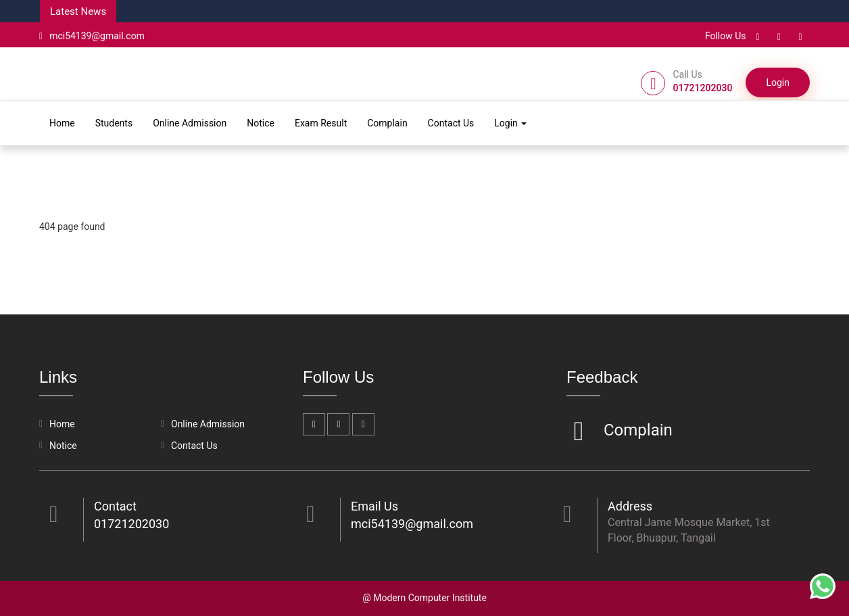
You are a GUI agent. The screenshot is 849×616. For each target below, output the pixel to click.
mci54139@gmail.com (92, 36)
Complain (387, 123)
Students (114, 123)
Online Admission (190, 123)
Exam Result (321, 123)
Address (630, 506)
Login (778, 82)
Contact (115, 506)
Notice (261, 123)
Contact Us (451, 123)
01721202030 (131, 524)
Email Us (374, 506)
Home (62, 123)
